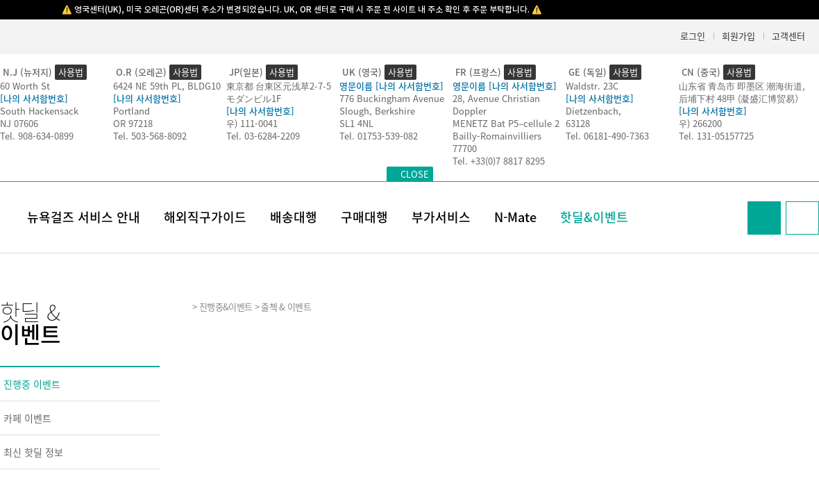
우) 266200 (700, 123)
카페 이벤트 (27, 418)
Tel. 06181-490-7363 (607, 136)
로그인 (693, 36)
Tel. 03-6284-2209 (263, 136)
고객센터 (788, 36)
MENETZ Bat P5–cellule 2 (506, 123)
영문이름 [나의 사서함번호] (391, 86)
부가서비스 (441, 217)
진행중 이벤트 (32, 384)
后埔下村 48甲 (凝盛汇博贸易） (741, 98)
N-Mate (515, 217)
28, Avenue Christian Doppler (496, 104)
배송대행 (294, 217)
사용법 (71, 72)
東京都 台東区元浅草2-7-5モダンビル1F (279, 92)
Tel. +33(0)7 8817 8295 (499, 161)
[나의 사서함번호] (34, 98)
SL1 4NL (356, 123)
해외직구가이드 (205, 217)
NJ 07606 (19, 123)
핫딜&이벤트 (594, 217)
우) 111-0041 (252, 123)
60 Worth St (25, 86)
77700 (465, 148)
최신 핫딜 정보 (33, 452)
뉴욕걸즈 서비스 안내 (84, 217)
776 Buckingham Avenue (392, 98)
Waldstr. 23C (592, 86)
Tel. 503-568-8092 (150, 136)
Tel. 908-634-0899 (37, 136)
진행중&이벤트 (226, 306)
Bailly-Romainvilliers (497, 136)
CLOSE (415, 174)
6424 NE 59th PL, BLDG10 (167, 86)
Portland (132, 111)
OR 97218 (133, 123)
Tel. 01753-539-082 (379, 136)
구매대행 (364, 217)
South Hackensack (39, 111)
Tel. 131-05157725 (716, 136)
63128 (578, 123)
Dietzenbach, (593, 111)
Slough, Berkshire (377, 111)
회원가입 (738, 36)
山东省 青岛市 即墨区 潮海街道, (742, 86)
